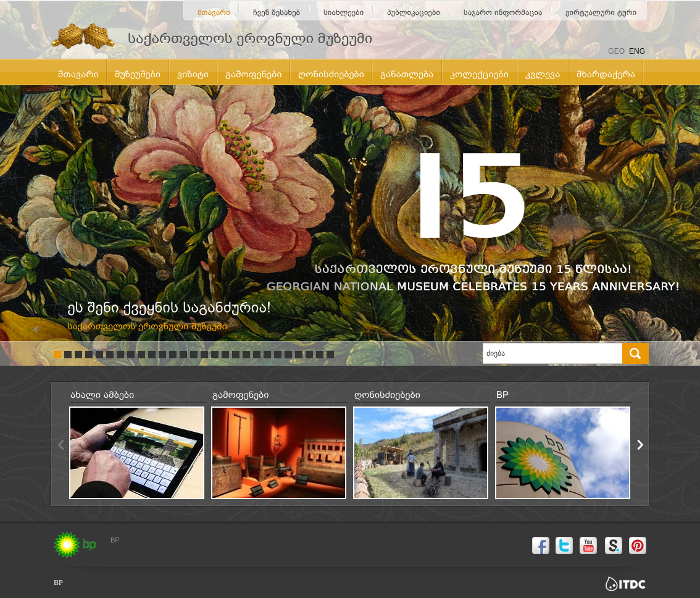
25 (309, 355)
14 (194, 355)
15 (204, 355)
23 (288, 355)
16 (215, 355)
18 (236, 355)
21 (267, 355)
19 (246, 355)
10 (152, 355)
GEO (616, 51)
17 (225, 355)
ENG (637, 51)
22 (278, 355)
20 (257, 355)
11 (162, 355)
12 (173, 355)
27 (330, 355)
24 (299, 355)
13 (183, 355)
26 (320, 355)
